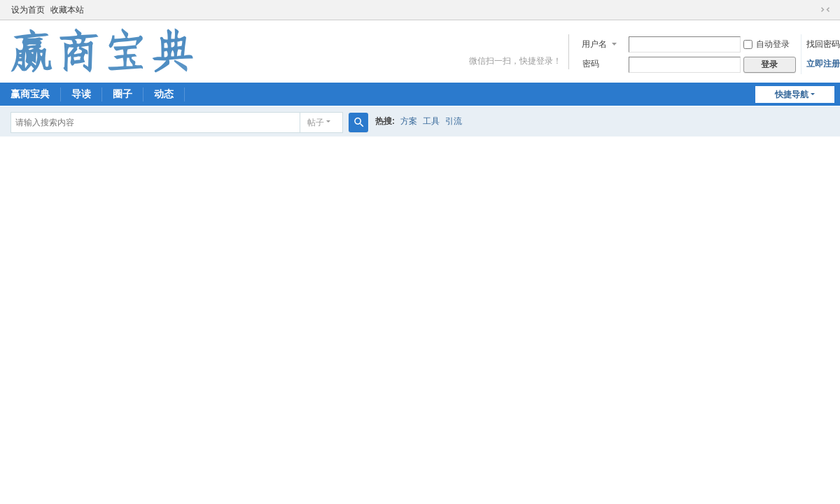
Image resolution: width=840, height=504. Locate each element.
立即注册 (823, 64)
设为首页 (28, 10)
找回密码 (823, 44)
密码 (591, 64)
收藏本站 (67, 10)
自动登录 (766, 44)
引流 (454, 121)
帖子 (316, 122)
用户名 (594, 44)
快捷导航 (792, 94)
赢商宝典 (30, 94)
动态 (164, 94)
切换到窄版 (825, 10)
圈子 (122, 94)
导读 (81, 94)
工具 (431, 121)
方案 (409, 121)
